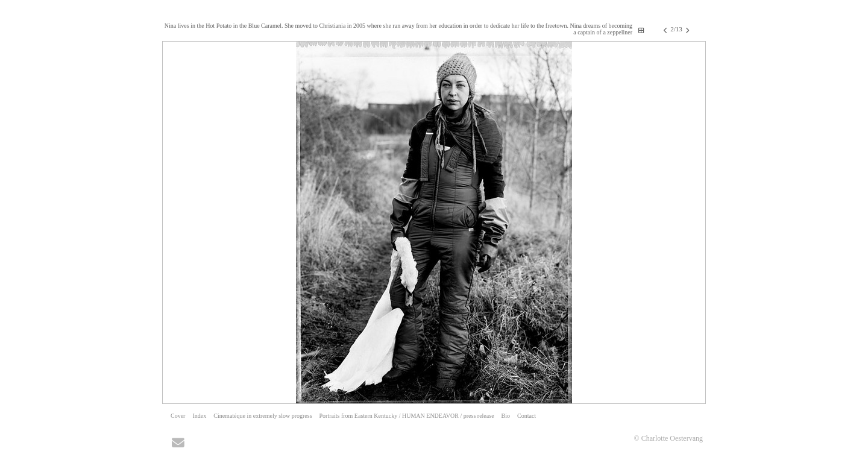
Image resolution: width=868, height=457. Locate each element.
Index (199, 416)
